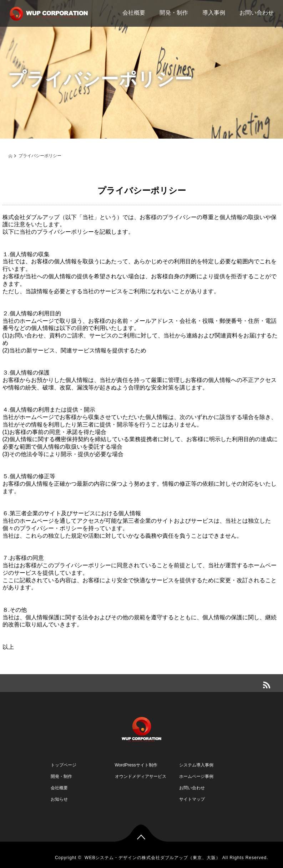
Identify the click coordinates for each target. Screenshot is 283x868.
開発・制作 (174, 13)
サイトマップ (192, 799)
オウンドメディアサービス (141, 776)
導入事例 (214, 13)
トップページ (64, 765)
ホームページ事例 (196, 776)
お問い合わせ (257, 13)
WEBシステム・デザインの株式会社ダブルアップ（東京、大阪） (153, 858)
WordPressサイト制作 (136, 765)
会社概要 (134, 13)
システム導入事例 (196, 765)
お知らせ (59, 799)
